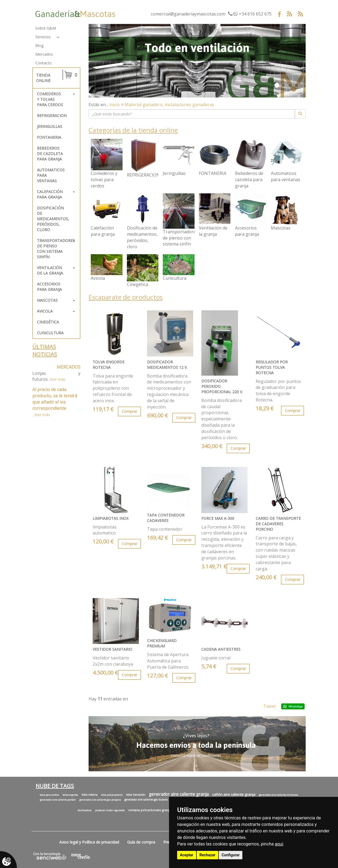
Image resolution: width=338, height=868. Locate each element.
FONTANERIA (49, 137)
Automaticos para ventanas (51, 175)
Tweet (270, 706)
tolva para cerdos (49, 795)
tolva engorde (70, 795)
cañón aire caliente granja (234, 794)
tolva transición (136, 795)
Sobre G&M (46, 28)
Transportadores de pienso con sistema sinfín (52, 249)
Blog (39, 45)
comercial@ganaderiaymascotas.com (188, 14)
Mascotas (47, 300)
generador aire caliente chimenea (278, 795)
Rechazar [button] (207, 855)
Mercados (44, 54)
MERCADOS (69, 367)
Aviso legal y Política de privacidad (89, 842)
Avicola (45, 311)
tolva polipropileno (112, 795)
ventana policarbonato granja (150, 810)
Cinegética (48, 322)
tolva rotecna (90, 795)
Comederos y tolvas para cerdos (50, 99)
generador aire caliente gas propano (100, 800)
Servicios (43, 37)
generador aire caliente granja (179, 794)
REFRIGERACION (52, 116)
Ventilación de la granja (50, 270)
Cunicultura (50, 333)
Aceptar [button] (187, 855)
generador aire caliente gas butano (146, 800)
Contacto (43, 63)
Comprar (129, 411)
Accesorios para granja (49, 287)
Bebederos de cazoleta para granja (50, 154)
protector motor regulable (110, 810)
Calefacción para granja (50, 194)
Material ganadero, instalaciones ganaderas (169, 105)
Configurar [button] (231, 855)
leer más (58, 379)
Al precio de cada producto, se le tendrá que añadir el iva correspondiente (55, 399)
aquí (279, 844)
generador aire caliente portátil (58, 800)
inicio (115, 105)
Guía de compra (141, 842)
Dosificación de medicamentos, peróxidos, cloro (52, 219)
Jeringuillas (50, 126)
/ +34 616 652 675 (250, 14)
